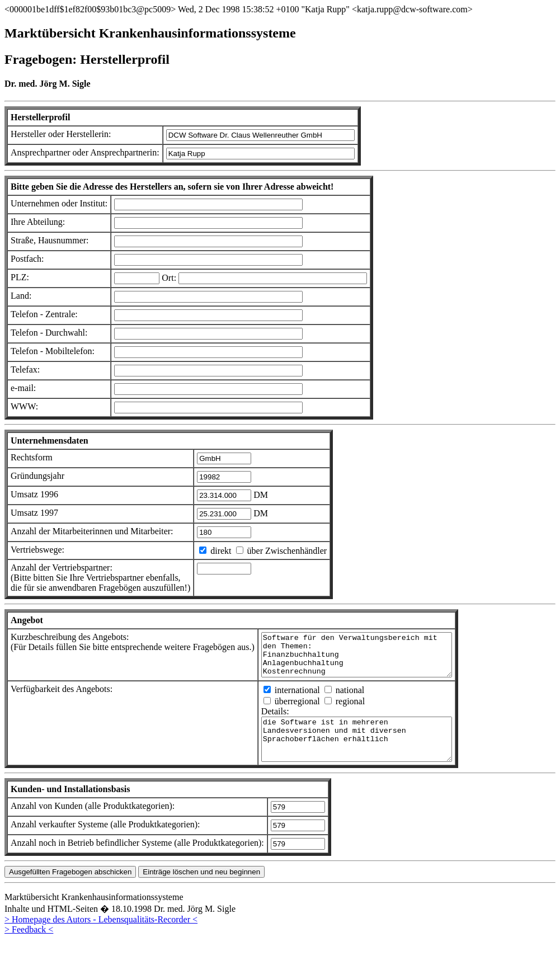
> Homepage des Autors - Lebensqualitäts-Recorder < (101, 936)
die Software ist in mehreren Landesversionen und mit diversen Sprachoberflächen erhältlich (368, 752)
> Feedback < (29, 946)
